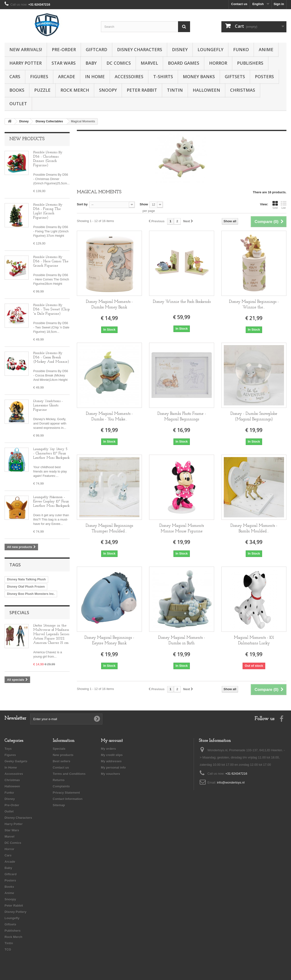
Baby (91, 63)
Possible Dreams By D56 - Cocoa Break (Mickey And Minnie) (51, 358)
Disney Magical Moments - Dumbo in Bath (182, 640)
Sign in (279, 4)
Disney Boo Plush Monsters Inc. (31, 594)
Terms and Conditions (69, 774)
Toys (8, 749)
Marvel (149, 63)
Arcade (67, 76)
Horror (218, 63)
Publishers (250, 63)
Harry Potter (26, 63)
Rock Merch (75, 90)
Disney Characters (140, 49)
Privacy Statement (66, 793)
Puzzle (42, 90)
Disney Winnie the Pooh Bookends (182, 302)
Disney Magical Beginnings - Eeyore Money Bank (109, 640)
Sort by (82, 204)
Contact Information (68, 799)
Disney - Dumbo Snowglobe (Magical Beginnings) (254, 417)
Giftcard (96, 49)
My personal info (113, 768)
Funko (241, 49)
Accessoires (129, 76)
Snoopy (108, 90)
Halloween (206, 90)
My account (112, 741)
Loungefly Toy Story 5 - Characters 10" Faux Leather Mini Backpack (51, 454)
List (284, 205)
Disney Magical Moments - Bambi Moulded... (254, 528)
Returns (59, 780)
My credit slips (112, 755)
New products (27, 139)
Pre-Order (64, 49)
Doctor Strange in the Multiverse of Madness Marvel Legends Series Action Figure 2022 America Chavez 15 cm (51, 634)
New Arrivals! (26, 49)
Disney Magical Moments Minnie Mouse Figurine (182, 528)
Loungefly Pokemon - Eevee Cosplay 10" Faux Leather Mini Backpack (51, 502)
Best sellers (62, 761)
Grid (275, 205)
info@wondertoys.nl (231, 782)
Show (144, 204)
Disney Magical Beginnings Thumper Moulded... (109, 528)
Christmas (243, 90)
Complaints (61, 786)
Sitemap (59, 805)
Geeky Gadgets (16, 761)
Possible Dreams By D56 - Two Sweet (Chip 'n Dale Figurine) (51, 309)
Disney (180, 49)
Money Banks (199, 76)
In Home (95, 76)
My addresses (111, 761)
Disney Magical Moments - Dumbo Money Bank (109, 305)
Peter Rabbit (142, 90)
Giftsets (235, 76)
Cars (15, 76)
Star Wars (64, 63)
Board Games (184, 63)
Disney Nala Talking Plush (26, 579)
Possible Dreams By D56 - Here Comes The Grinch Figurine (51, 261)
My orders (108, 749)
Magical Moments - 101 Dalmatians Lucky (254, 640)
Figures (39, 76)
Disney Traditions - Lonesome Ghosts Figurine (48, 406)
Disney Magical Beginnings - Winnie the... (254, 305)
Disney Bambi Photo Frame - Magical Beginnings (182, 417)
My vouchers (110, 774)
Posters (264, 76)
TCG (8, 949)
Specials (19, 612)
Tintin (175, 90)
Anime (266, 49)
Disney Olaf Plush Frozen (26, 587)
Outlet (18, 104)
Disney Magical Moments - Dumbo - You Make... (109, 417)
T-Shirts (163, 76)
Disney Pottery (16, 912)
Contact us (239, 4)
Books (17, 90)
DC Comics (119, 63)
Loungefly (210, 49)
